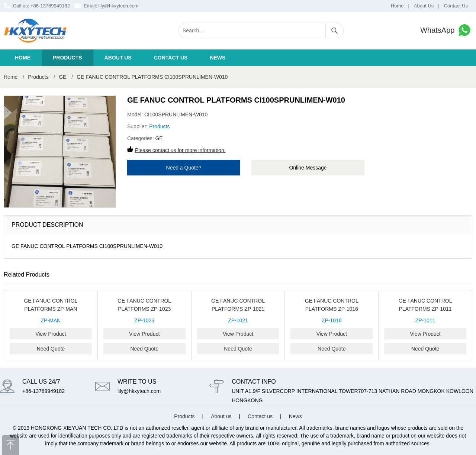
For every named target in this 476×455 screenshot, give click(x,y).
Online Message (308, 168)
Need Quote (51, 349)
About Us (424, 6)
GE (62, 77)
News (218, 58)
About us (118, 58)
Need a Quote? (184, 168)
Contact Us (456, 6)
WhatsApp (446, 30)
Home (397, 6)
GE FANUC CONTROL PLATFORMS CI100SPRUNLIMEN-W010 (152, 77)
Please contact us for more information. (180, 150)
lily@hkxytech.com (119, 6)
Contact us (171, 58)
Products (67, 58)
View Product (51, 334)
